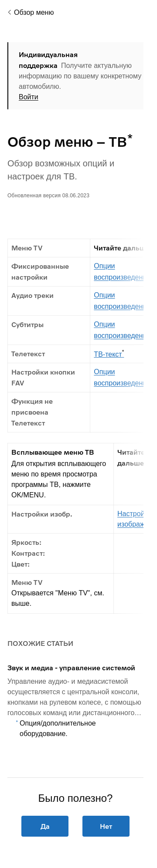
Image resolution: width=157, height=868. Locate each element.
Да (45, 826)
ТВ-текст (109, 354)
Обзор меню (34, 12)
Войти (29, 97)
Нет (106, 826)
